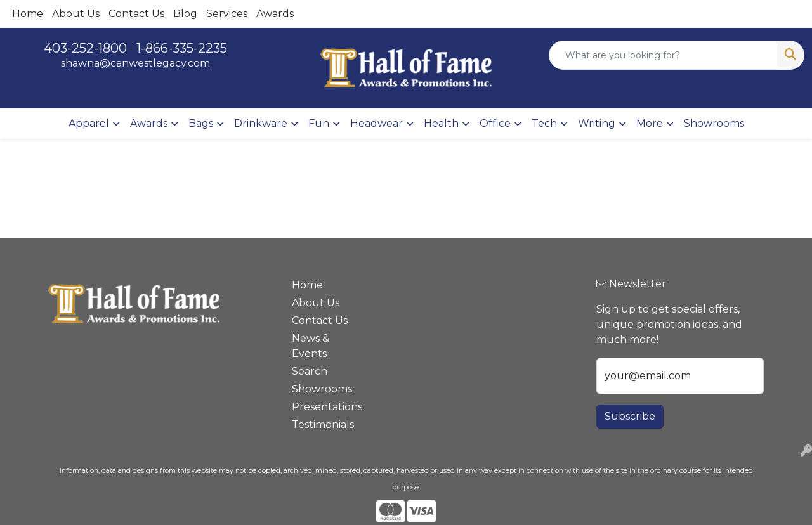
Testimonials (322, 425)
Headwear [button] (377, 123)
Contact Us (136, 14)
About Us (76, 14)
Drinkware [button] (261, 123)
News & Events (311, 346)
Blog (185, 14)
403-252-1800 (85, 48)
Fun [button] (319, 123)
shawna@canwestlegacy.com (135, 63)
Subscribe (630, 416)
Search (310, 371)
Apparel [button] (89, 123)
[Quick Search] (663, 55)
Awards (275, 14)
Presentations (322, 407)
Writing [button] (597, 123)
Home (28, 14)
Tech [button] (544, 123)
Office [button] (495, 123)
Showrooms (714, 123)
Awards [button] (149, 123)
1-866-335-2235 (182, 48)
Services (227, 14)
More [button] (650, 123)
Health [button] (441, 123)
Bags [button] (201, 123)
